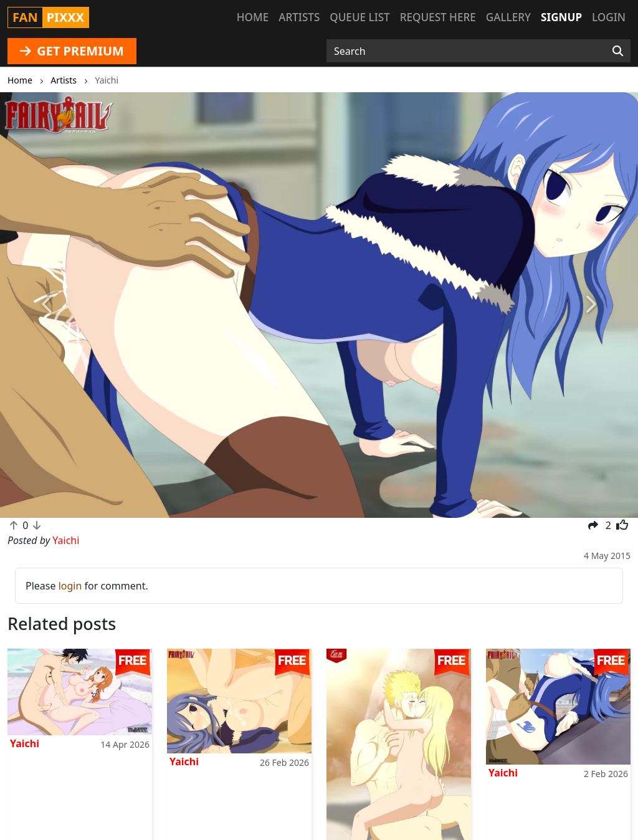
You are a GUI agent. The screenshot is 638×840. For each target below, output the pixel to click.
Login (609, 17)
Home (253, 17)
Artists (299, 17)
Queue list (359, 17)
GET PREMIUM (72, 51)
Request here (438, 17)
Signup (561, 17)
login (70, 586)
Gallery (508, 17)
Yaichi (25, 743)
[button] (48, 305)
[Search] (618, 51)
